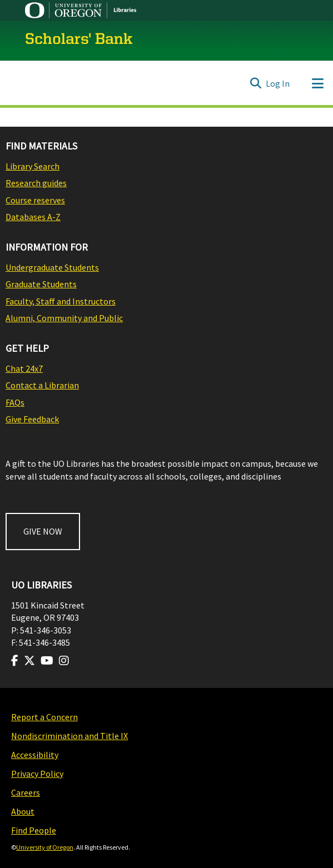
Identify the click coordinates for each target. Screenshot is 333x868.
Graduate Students (41, 284)
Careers (26, 792)
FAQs (15, 402)
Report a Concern (44, 717)
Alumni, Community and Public (64, 318)
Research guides (36, 183)
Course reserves (35, 200)
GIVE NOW (43, 531)
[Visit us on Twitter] (29, 661)
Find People (34, 830)
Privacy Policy (37, 774)
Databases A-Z (33, 217)
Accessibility (35, 755)
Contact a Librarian (42, 385)
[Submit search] (255, 83)
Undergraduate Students (52, 267)
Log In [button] (278, 83)
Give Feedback (32, 419)
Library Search (33, 166)
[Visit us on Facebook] (15, 661)
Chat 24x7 (24, 368)
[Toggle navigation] (317, 83)
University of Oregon (45, 847)
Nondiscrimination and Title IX (69, 736)
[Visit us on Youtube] (47, 661)
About (23, 811)
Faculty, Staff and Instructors (61, 301)
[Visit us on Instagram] (64, 661)
